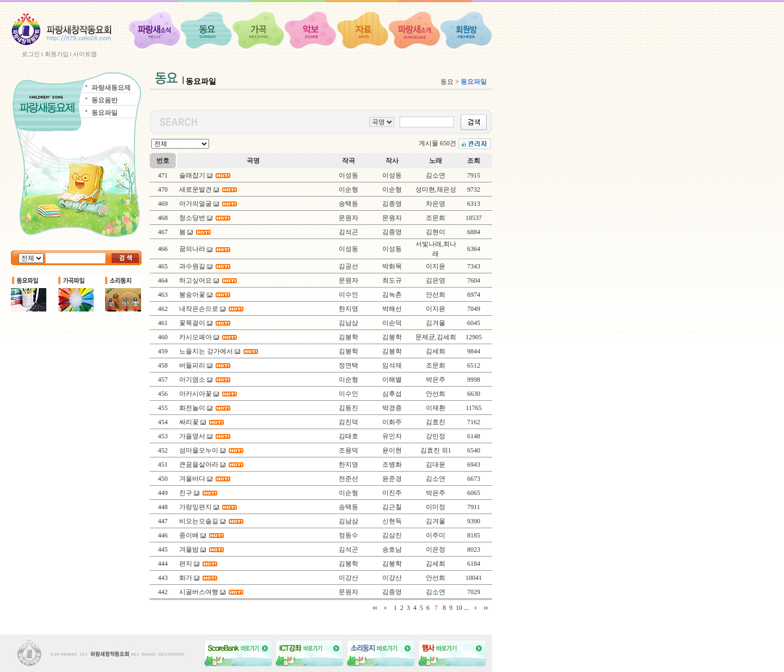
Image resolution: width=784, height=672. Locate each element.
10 (459, 608)
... (466, 608)
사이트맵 (85, 54)
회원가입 (57, 54)
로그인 (31, 54)
